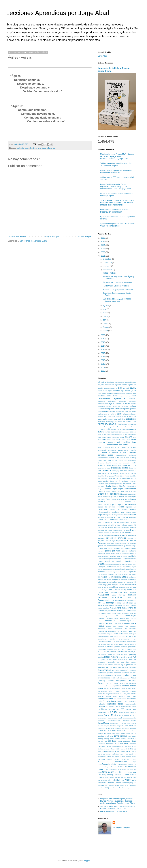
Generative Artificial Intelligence (125, 535)
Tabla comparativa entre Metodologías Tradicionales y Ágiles (116, 164)
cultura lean (126, 465)
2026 (103, 238)
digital (115, 489)
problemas (102, 673)
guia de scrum (122, 556)
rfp (99, 709)
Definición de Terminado (117, 478)
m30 (135, 606)
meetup (122, 616)
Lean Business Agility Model (120, 590)
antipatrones (131, 419)
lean (135, 587)
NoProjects (133, 634)
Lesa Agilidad (116, 600)
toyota (103, 754)
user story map (130, 772)
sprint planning (120, 736)
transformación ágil (125, 762)
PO (99, 660)
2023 (103, 249)
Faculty (131, 525)
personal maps (119, 649)
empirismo (101, 499)
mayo (106, 316)
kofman (106, 587)
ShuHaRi (113, 726)
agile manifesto (116, 393)
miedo (134, 621)
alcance (130, 416)
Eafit (120, 494)
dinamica (101, 491)
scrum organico (108, 718)
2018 (103, 342)
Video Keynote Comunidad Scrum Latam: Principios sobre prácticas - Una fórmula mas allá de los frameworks (117, 203)
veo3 (122, 780)
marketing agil (103, 616)
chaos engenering (113, 437)
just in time (111, 585)
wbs (135, 783)
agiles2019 (102, 401)
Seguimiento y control (118, 723)
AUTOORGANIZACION (108, 424)
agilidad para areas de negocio (126, 411)
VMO (109, 783)
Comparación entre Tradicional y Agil (119, 447)
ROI (118, 709)
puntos (108, 696)
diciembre (107, 259)
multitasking (102, 631)
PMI (112, 657)
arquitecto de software (123, 422)
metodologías (131, 618)
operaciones (102, 639)
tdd (109, 741)
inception (101, 572)
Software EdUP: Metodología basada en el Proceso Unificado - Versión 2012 (118, 807)
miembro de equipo (106, 623)
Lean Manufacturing (113, 592)
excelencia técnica (117, 520)
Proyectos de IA (118, 694)
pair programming (104, 644)
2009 (103, 367)
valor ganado (109, 777)
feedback (117, 528)
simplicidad (121, 726)
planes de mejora (122, 654)
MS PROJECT (130, 629)
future (134, 533)
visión (134, 780)
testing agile (102, 751)
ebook (100, 497)
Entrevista (128, 502)
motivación (102, 629)
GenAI (101, 535)
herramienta (132, 559)
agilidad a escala (123, 403)
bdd (135, 424)
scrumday (101, 721)
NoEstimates (124, 634)
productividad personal (106, 686)
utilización (118, 775)
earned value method (129, 494)
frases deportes (126, 533)
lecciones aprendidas (38, 148)
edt (103, 497)
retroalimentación (131, 704)
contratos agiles (106, 455)
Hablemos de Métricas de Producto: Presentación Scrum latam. (115, 211)
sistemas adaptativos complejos (126, 728)
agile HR (133, 391)
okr (127, 636)
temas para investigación (115, 746)
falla (106, 528)
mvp (131, 631)
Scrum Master (111, 715)
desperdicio (127, 484)
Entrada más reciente (17, 236)
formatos (119, 530)
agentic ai (114, 388)
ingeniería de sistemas (120, 572)
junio (105, 313)
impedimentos (131, 569)
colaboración (102, 445)
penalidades (132, 647)
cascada (133, 432)
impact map (127, 567)
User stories (108, 772)
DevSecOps (132, 486)
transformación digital (107, 764)
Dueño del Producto (108, 494)
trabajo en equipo (113, 757)
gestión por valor (113, 551)
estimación (132, 515)
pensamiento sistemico (106, 649)
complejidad (102, 450)
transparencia (122, 764)
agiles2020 (112, 401)
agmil (124, 416)
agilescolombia (103, 404)
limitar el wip (103, 605)
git (104, 554)
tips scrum (130, 751)
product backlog (130, 675)
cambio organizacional (113, 432)
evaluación (133, 517)
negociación (102, 634)
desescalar (108, 484)
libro (100, 603)
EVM (100, 520)
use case (130, 769)
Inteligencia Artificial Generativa (124, 580)
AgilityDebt (126, 414)
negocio (110, 634)
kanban (133, 585)
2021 (103, 256)
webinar (101, 785)
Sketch (101, 731)
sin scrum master (109, 728)
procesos (125, 673)
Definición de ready (122, 476)
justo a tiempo (120, 585)
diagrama (101, 489)
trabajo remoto (113, 759)
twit (135, 767)
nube (111, 636)
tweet (131, 767)
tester (118, 749)
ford (114, 530)
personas (128, 649)
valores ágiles (126, 777)
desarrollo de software (119, 481)
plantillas (101, 657)
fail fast (101, 528)
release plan (122, 701)
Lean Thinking (119, 595)
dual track (133, 491)
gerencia (101, 538)
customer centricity (104, 468)
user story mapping (106, 775)
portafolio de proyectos (118, 662)
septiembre (108, 270)
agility (119, 414)
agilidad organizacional (106, 411)
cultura (109, 465)
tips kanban (121, 751)
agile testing (125, 396)
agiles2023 (133, 401)
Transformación (103, 762)
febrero (106, 327)
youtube (112, 788)
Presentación (104, 670)
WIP (106, 785)
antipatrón (122, 419)
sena (129, 723)
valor (127, 775)
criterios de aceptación (121, 463)
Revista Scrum (131, 707)
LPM (131, 606)
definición (123, 471)
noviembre (108, 263)
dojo (122, 491)
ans (116, 419)
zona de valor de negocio (123, 788)
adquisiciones (109, 385)
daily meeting (123, 468)
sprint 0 (129, 733)
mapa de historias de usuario (121, 611)
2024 (103, 245)
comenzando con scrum (118, 445)
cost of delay (131, 458)
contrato (123, 453)
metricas (108, 621)
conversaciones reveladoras (126, 455)
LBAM (116, 587)
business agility (104, 429)
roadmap (112, 709)
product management (117, 681)
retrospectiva (103, 707)
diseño (108, 491)
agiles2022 (122, 401)
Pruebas (101, 696)
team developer (124, 741)
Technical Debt (122, 744)
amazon (110, 419)
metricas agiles (125, 621)
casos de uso (123, 435)
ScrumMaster (103, 723)
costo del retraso (110, 460)
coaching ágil (114, 442)
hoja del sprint (132, 564)
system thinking (121, 739)
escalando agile (118, 512)
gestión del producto (122, 548)
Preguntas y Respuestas (128, 667)
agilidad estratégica (115, 409)
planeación (111, 654)
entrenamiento (118, 502)
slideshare (121, 731)
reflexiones (51, 148)
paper (122, 644)
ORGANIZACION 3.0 (128, 639)
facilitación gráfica (114, 525)
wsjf (106, 788)
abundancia (110, 382)
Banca (127, 424)
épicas (100, 504)
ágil (124, 388)
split (108, 733)
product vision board (116, 683)
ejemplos (114, 497)
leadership (129, 587)
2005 (103, 371)
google (108, 554)
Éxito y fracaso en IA (107, 522)
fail (135, 525)
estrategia (101, 517)
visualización (102, 783)
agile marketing (127, 393)
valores (118, 777)
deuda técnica (112, 486)
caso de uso (102, 435)
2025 (103, 242)
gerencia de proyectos (116, 538)
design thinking (117, 484)
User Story (119, 772)
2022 (103, 252)
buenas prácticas (110, 427)
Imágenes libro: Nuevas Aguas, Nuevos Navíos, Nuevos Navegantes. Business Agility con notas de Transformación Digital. (118, 801)
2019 (103, 339)
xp (108, 788)
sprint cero (109, 736)
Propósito (133, 691)
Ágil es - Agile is (109, 273)
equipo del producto (107, 507)
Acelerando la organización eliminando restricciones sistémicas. (116, 171)
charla (122, 437)
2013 (103, 360)
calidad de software (123, 429)
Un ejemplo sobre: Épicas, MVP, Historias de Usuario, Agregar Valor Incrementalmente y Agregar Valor (117, 156)
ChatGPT (128, 437)
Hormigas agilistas (105, 567)
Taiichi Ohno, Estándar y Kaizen (116, 286)
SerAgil (134, 723)
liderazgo (110, 603)
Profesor (107, 688)
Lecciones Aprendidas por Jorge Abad (58, 13)
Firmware (101, 530)
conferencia (113, 453)
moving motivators (115, 629)
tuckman (121, 767)
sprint (123, 733)
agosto (106, 305)
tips (115, 751)
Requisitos (132, 701)
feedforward (125, 528)
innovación (102, 577)
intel (109, 577)
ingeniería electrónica (129, 574)
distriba (114, 491)
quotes (122, 696)
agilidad (112, 403)
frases (27, 148)
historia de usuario (113, 561)
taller (129, 739)
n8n (135, 631)
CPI (126, 460)
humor (114, 567)
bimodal (101, 427)
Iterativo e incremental (126, 582)
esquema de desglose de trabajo (116, 515)
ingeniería (109, 572)
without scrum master (117, 785)
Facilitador (124, 525)
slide (114, 731)
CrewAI (108, 463)
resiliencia (101, 704)
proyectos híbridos (130, 694)
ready (134, 696)
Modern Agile (123, 626)
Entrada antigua (84, 236)
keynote (101, 587)
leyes (134, 600)
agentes (107, 388)
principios (116, 670)
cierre (134, 437)
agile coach (103, 391)
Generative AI (108, 535)
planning (133, 654)
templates (128, 746)
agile (22, 148)
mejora (128, 616)
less (123, 600)
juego (105, 585)
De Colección (105, 470)
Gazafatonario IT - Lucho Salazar (114, 812)
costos (121, 460)
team (114, 741)
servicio (101, 726)
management (115, 608)
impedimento (121, 569)
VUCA (113, 783)
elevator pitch (132, 497)
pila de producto (110, 652)
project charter (126, 688)
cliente (118, 440)
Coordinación (102, 458)
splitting (113, 733)
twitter (100, 769)
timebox (110, 752)
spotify (118, 733)
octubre (106, 266)
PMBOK (107, 657)
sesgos (106, 726)
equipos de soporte (118, 510)
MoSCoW (133, 626)
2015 (103, 353)
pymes (115, 696)
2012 (103, 364)
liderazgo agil (120, 603)
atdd (135, 422)
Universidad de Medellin (118, 769)
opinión (112, 639)
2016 (103, 350)
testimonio (124, 749)
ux (123, 775)
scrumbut (133, 718)
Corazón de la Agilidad (116, 458)
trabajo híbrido (126, 757)
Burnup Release (131, 427)
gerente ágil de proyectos (116, 541)
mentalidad (109, 618)
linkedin (111, 605)
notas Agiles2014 (104, 636)
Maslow (111, 616)
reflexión (101, 701)
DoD (118, 491)
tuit (126, 767)
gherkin (100, 554)
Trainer (134, 759)
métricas (116, 621)
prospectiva (102, 694)
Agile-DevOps (119, 398)
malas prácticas (103, 608)
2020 (103, 335)
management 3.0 (129, 608)
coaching (102, 442)
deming (106, 481)
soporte (100, 733)
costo (100, 460)
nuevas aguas (119, 636)
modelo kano (111, 626)
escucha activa (131, 512)
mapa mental (112, 613)
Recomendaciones (106, 699)
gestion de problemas (114, 543)
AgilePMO (133, 398)
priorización (125, 670)
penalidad (124, 647)
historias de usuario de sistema (116, 564)
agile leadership (104, 393)
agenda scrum (121, 385)
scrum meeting (124, 715)
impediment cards (110, 569)
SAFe (123, 709)
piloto (119, 652)
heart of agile (123, 559)
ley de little (128, 600)
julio (105, 309)
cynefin (114, 468)
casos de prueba (112, 435)
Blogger (87, 861)
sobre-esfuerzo (131, 731)
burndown (121, 427)
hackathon (115, 559)
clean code (111, 440)
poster (110, 665)
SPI (105, 733)
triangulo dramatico (111, 767)
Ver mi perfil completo (121, 827)
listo (116, 606)
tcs (106, 741)
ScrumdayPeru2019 (130, 721)
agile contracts (114, 391)
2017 (103, 346)
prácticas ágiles (119, 665)
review (123, 707)
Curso (134, 465)
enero (106, 331)
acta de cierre (119, 382)
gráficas (113, 556)
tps (127, 754)
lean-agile (132, 595)
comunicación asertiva (127, 450)
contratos (133, 453)
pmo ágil (129, 657)
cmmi (128, 440)
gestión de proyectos (129, 543)
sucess (112, 739)
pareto (127, 644)
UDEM (106, 769)
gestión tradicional (129, 551)
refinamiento (132, 699)
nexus (116, 634)
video (128, 780)
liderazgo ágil (131, 603)
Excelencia (106, 520)
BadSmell (121, 424)
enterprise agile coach (120, 499)
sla (105, 731)
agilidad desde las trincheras (117, 406)
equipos (121, 507)
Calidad (114, 429)
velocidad (116, 780)
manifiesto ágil (103, 611)
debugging (116, 471)
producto (118, 686)
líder (104, 603)
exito (135, 520)
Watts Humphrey (128, 783)
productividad (131, 683)
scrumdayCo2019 (114, 721)
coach (134, 440)
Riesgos (104, 709)
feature (111, 528)
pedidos (117, 647)
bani (131, 424)
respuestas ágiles (115, 704)
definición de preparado (106, 476)
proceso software (114, 673)
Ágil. (128, 388)
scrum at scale (124, 713)
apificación (101, 422)
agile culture (125, 391)
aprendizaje (110, 422)
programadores (115, 688)
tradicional (126, 759)
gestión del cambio (106, 548)
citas (104, 440)
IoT (117, 582)
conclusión (102, 453)
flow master (109, 530)
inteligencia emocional (106, 582)
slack (109, 731)
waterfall (119, 783)
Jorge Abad (103, 56)
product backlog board (106, 678)
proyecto (109, 694)
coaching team (129, 442)
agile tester (112, 396)
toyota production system (115, 754)
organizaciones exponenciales (126, 642)
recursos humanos (120, 699)
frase (128, 530)
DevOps (123, 486)
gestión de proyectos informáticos (111, 546)
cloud (123, 440)
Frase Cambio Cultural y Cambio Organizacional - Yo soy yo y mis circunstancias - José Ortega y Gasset (116, 187)
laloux (111, 587)
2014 (103, 357)
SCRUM (112, 712)
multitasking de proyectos (118, 631)
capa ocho (126, 432)
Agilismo (113, 414)
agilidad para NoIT (104, 414)
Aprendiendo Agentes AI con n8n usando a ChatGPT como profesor (118, 225)
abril (105, 320)
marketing (133, 613)
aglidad (119, 416)
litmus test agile (124, 606)
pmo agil (122, 657)
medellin (117, 616)
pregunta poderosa (113, 667)
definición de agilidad (110, 473)
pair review (115, 644)
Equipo (113, 504)
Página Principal (52, 236)
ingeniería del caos (114, 574)
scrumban (126, 718)
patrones (110, 647)
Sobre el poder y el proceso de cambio (118, 290)
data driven (133, 468)
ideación (120, 567)
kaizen (127, 585)
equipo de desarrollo (127, 504)
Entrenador (108, 502)
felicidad (133, 528)
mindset (118, 623)
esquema (101, 515)
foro (124, 530)
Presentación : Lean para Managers (117, 282)
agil (18, 148)
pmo (116, 657)
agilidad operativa (130, 409)
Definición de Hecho (128, 473)
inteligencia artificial (120, 577)
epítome (106, 504)
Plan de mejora (127, 652)
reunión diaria (115, 707)
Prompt (117, 691)
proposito (125, 691)
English (108, 499)
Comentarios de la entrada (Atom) (33, 241)
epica (135, 502)
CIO (99, 440)
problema (133, 670)
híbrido (101, 561)
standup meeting (104, 739)
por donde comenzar (117, 660)
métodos (101, 621)
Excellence (129, 520)
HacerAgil (107, 559)
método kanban (120, 618)
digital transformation (127, 489)
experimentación (123, 522)
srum (129, 736)
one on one (133, 636)
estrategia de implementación (117, 517)
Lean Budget (102, 590)
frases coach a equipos (108, 533)
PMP (135, 657)
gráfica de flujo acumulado (120, 554)
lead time (122, 587)
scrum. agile (118, 718)
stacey (134, 736)
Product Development (123, 678)
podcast (105, 659)
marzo (106, 323)
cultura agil (117, 465)
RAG (129, 696)
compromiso (112, 450)
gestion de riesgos (130, 546)
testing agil (132, 749)
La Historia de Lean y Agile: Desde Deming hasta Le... (117, 300)
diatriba (108, 489)
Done (126, 491)
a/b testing (102, 382)
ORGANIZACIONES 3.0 (106, 642)
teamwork (110, 744)
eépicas (108, 497)
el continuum (123, 497)
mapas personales (123, 613)
